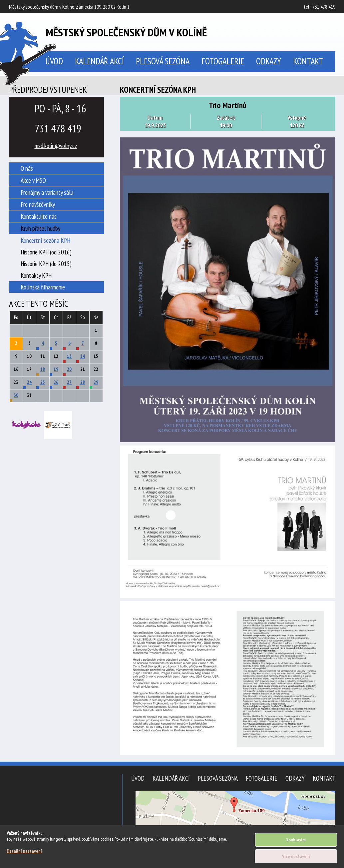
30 (16, 395)
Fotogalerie (223, 61)
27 (69, 382)
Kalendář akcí (99, 61)
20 (69, 369)
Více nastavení (296, 856)
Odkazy (269, 61)
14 (83, 356)
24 (29, 382)
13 (69, 356)
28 (83, 382)
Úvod (138, 778)
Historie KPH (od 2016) (46, 252)
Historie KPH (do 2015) (46, 264)
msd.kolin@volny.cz (56, 146)
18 (43, 369)
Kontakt (308, 61)
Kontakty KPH (36, 275)
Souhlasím (296, 840)
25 (43, 382)
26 (56, 382)
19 (56, 369)
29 (96, 382)
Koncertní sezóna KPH (45, 240)
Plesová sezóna (163, 61)
